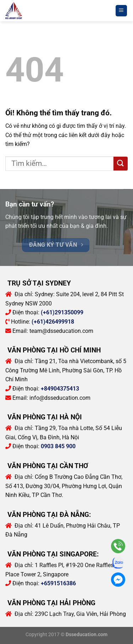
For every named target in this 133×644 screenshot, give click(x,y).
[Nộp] (121, 164)
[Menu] (121, 11)
